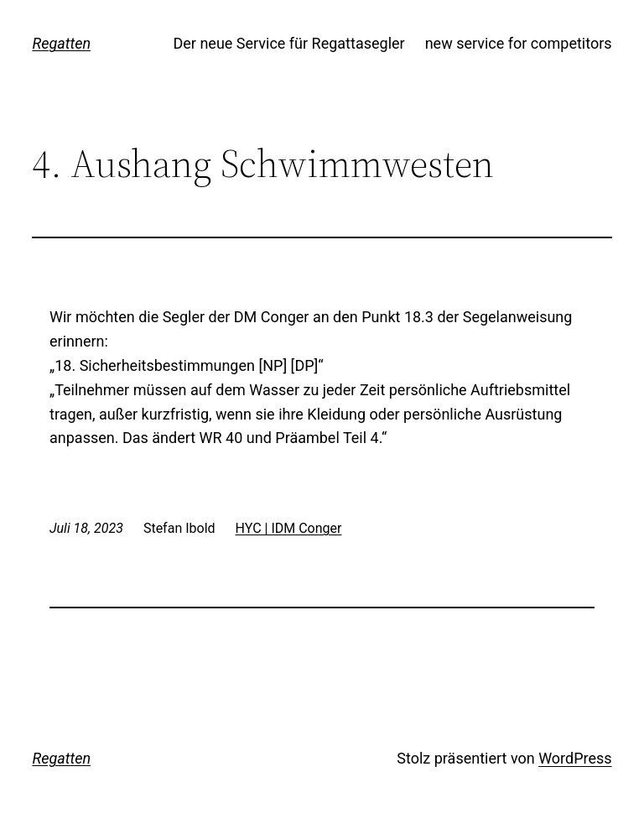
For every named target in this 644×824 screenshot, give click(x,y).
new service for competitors (519, 43)
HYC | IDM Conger (289, 528)
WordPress (575, 758)
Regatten (61, 43)
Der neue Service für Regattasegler (288, 43)
